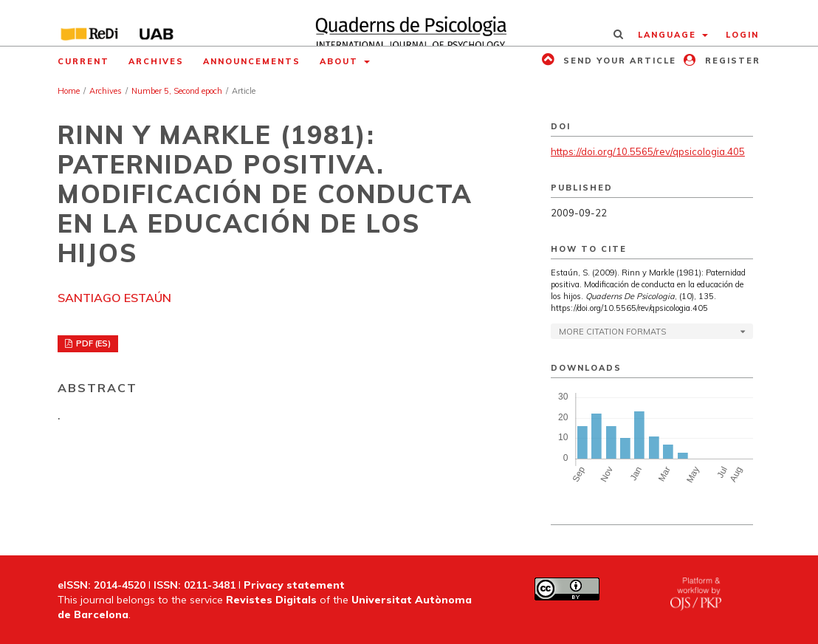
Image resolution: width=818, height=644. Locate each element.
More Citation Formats (612, 332)
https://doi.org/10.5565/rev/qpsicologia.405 (648, 151)
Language (669, 35)
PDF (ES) (92, 343)
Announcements (252, 61)
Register (731, 61)
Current (83, 61)
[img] (409, 23)
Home (69, 91)
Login (742, 35)
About (341, 61)
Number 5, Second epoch (177, 91)
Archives (156, 61)
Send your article (618, 61)
